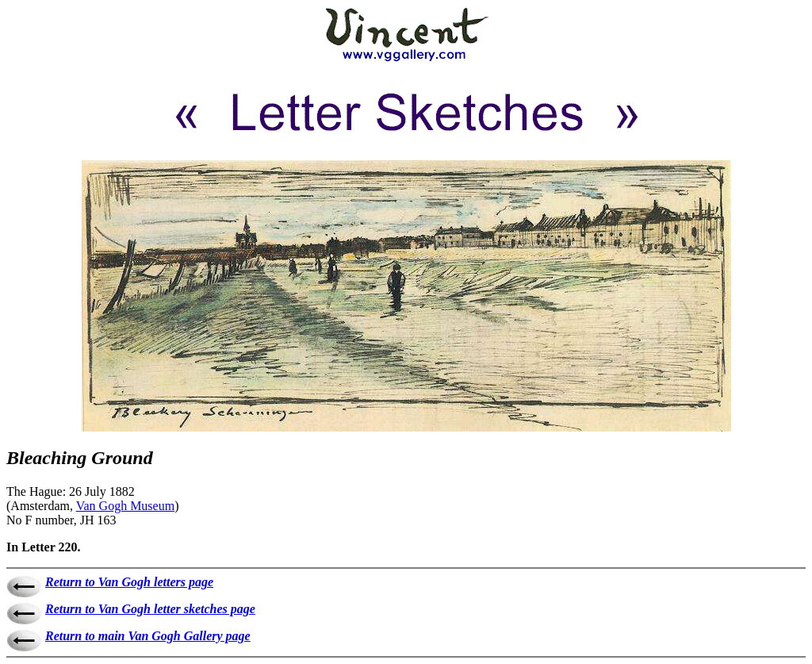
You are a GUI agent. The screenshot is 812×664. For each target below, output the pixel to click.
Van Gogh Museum (125, 506)
